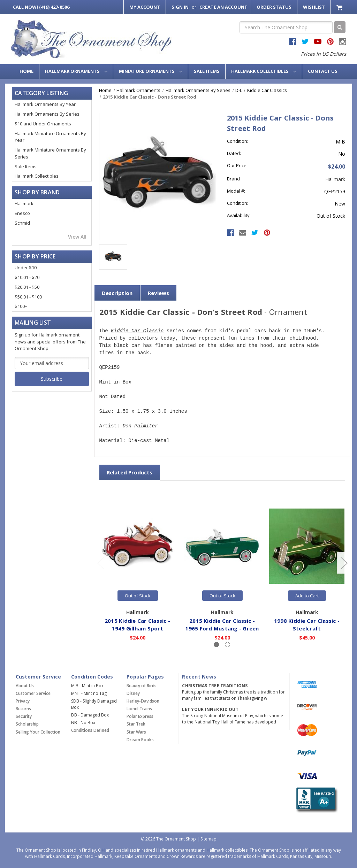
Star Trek (136, 724)
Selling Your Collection (38, 732)
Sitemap (208, 839)
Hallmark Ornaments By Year (45, 104)
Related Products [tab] (130, 472)
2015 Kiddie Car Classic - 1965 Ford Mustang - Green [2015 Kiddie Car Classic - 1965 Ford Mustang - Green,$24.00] (222, 625)
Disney (133, 693)
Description (117, 293)
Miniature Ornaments (151, 71)
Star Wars (136, 732)
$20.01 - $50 (27, 287)
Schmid (22, 223)
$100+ (21, 306)
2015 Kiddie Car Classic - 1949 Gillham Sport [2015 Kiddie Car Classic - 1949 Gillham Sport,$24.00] (137, 625)
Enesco (22, 213)
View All (77, 237)
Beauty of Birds (142, 686)
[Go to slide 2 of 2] (100, 563)
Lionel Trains (139, 709)
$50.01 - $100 (28, 297)
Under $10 (26, 268)
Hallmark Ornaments (76, 71)
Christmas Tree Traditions (215, 686)
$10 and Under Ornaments (43, 124)
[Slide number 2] (227, 645)
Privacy (23, 701)
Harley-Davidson (143, 701)
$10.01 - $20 (27, 277)
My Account (145, 7)
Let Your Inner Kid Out (210, 709)
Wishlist (314, 7)
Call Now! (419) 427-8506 (41, 7)
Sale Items (207, 71)
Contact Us (323, 71)
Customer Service (33, 693)
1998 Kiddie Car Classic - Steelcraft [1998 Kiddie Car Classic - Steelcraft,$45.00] (307, 625)
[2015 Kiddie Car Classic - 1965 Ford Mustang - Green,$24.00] (222, 546)
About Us (25, 686)
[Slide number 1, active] (216, 645)
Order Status (274, 7)
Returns (23, 709)
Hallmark (24, 203)
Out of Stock (138, 596)
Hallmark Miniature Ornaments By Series (50, 153)
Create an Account (223, 7)
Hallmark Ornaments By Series (47, 114)
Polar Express (140, 716)
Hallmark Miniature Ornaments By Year (50, 137)
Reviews (158, 293)
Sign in (180, 7)
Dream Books (140, 740)
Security (24, 716)
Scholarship (27, 724)
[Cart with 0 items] (340, 7)
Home (26, 71)
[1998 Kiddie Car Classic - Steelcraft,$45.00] (307, 546)
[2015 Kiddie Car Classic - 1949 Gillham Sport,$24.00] (138, 546)
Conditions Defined (90, 730)
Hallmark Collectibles (264, 71)
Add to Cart (307, 596)
